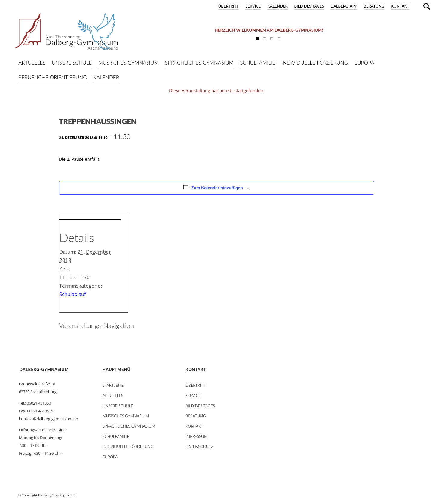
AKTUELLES (113, 396)
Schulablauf (73, 294)
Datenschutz (199, 447)
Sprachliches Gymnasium (129, 426)
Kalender (277, 6)
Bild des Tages (309, 6)
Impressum (197, 436)
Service (253, 6)
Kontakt (400, 6)
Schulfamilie (116, 436)
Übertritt (229, 6)
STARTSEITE (113, 385)
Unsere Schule (118, 406)
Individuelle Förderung (128, 447)
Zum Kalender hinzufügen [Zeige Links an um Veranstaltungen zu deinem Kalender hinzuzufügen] (217, 188)
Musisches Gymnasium (126, 416)
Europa (110, 457)
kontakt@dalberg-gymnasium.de (48, 419)
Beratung (374, 6)
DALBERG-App (344, 6)
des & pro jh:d (65, 495)
